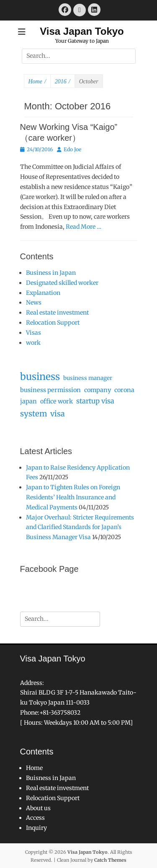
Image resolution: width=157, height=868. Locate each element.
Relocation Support (53, 323)
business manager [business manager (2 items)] (88, 378)
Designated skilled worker (62, 283)
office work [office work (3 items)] (57, 401)
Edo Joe (72, 149)
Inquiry (36, 828)
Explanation (43, 293)
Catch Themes (110, 860)
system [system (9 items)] (33, 414)
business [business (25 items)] (40, 377)
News (34, 302)
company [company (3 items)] (98, 390)
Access (35, 818)
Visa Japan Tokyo (82, 31)
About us (38, 808)
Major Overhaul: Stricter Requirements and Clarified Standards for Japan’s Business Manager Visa (80, 527)
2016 (63, 82)
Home (37, 82)
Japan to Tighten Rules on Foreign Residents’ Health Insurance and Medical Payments (73, 497)
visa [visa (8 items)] (58, 414)
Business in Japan (51, 273)
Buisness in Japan (51, 778)
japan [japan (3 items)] (28, 401)
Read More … (84, 227)
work (33, 343)
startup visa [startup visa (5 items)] (95, 401)
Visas (33, 333)
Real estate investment (57, 313)
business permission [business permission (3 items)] (50, 390)
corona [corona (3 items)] (124, 390)
